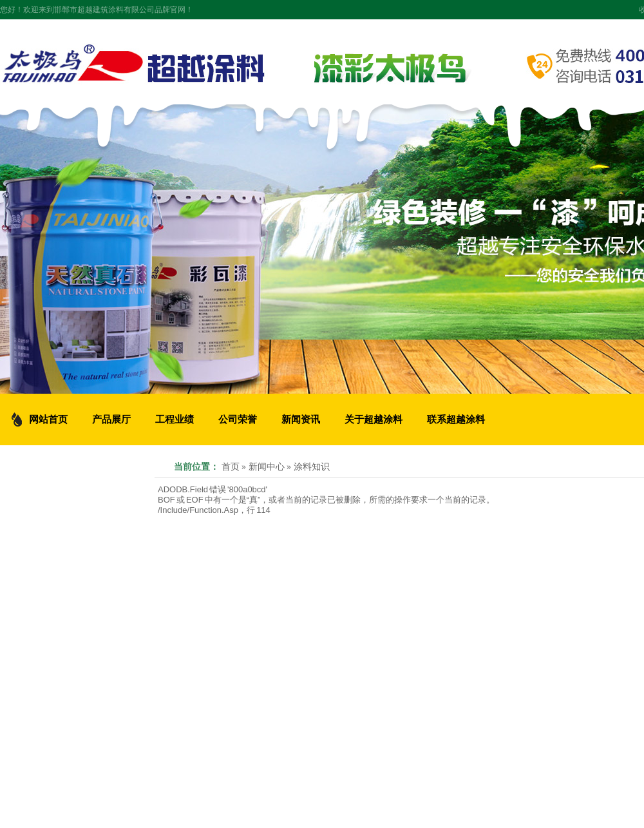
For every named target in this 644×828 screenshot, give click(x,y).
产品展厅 (111, 419)
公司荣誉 (238, 419)
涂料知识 (312, 467)
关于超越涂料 (374, 419)
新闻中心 (267, 467)
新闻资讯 (301, 419)
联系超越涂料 (456, 419)
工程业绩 (175, 419)
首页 (231, 467)
